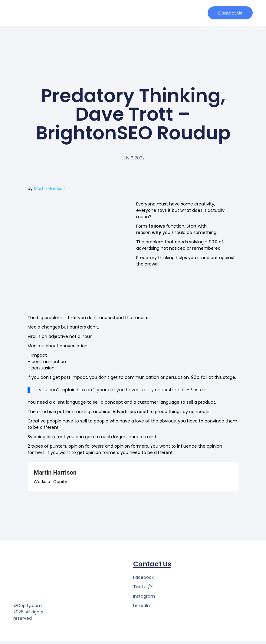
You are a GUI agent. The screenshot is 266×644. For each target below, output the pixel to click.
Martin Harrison (50, 192)
